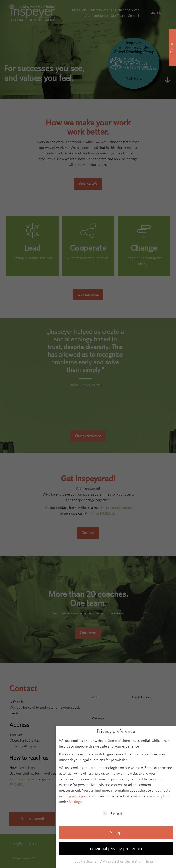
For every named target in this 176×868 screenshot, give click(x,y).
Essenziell (114, 813)
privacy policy (79, 796)
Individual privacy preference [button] (116, 849)
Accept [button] (116, 833)
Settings (75, 802)
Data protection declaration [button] (121, 861)
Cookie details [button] (86, 861)
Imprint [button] (152, 861)
